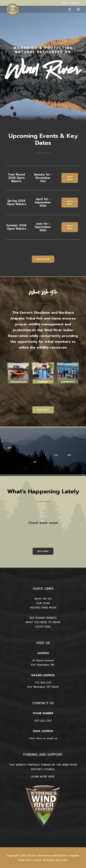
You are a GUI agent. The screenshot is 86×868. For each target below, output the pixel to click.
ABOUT (65, 3)
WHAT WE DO (43, 599)
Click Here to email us (43, 738)
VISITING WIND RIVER (43, 608)
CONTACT (75, 3)
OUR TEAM (43, 603)
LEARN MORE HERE (43, 777)
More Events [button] (43, 259)
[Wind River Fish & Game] (13, 10)
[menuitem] (65, 3)
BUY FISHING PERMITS (43, 618)
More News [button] (43, 551)
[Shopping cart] (68, 9)
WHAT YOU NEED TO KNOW (43, 622)
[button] (78, 9)
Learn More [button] (70, 178)
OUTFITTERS (43, 627)
